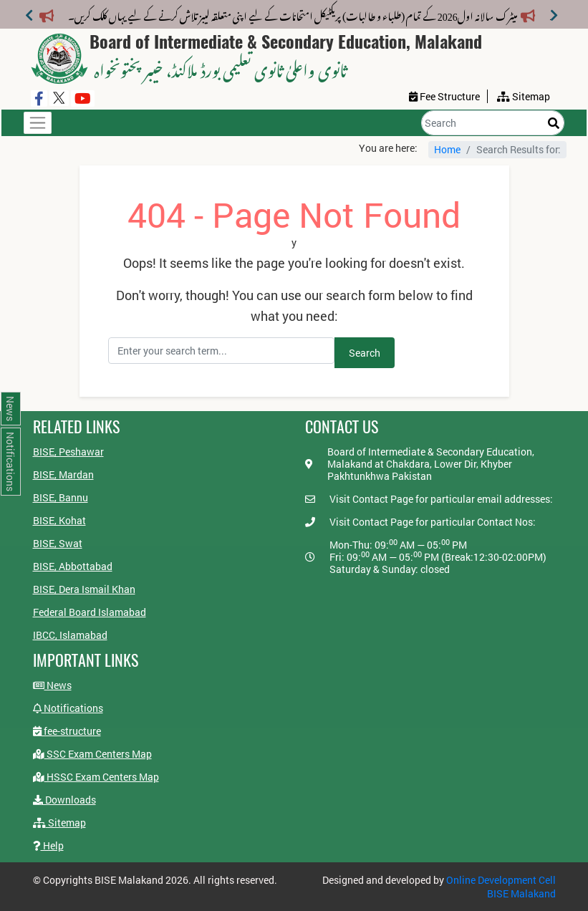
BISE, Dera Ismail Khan (84, 589)
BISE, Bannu (61, 497)
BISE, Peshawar (68, 452)
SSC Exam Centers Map (92, 754)
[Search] (493, 123)
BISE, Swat (58, 543)
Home (447, 149)
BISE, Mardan (63, 474)
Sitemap (59, 823)
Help (48, 845)
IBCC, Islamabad (70, 635)
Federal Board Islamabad (90, 612)
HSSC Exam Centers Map (96, 777)
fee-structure (67, 731)
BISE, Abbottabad (73, 566)
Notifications (68, 708)
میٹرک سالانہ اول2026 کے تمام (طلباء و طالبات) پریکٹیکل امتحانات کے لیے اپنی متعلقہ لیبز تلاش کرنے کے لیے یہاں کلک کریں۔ (302, 14)
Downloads (64, 800)
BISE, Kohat (59, 520)
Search (365, 353)
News (52, 685)
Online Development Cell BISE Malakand (501, 887)
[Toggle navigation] (38, 123)
